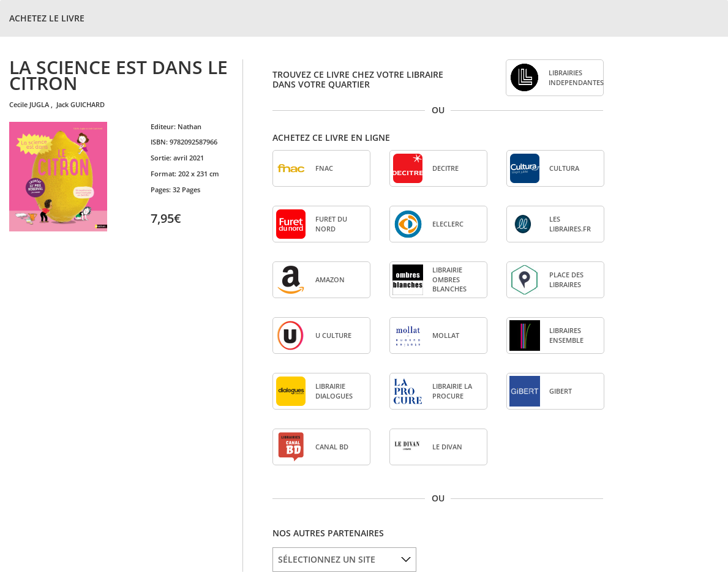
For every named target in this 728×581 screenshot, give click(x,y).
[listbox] (344, 560)
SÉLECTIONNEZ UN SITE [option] (327, 559)
